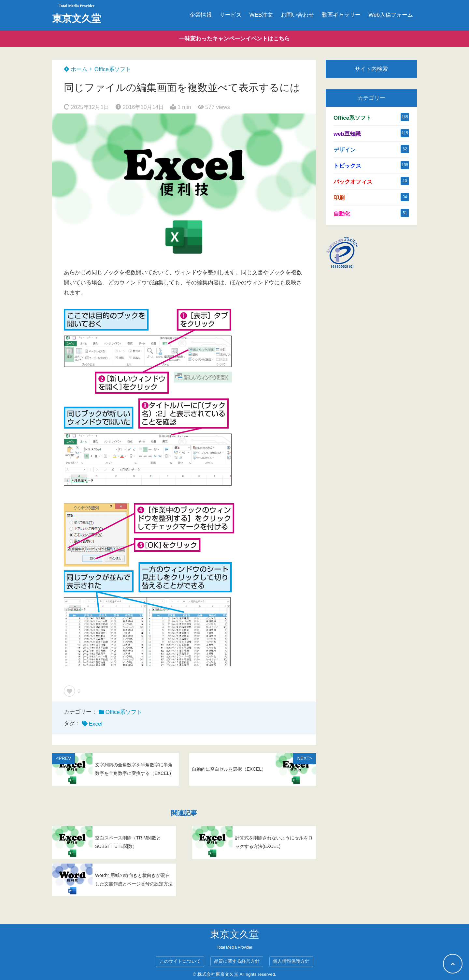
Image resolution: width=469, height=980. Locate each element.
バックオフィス (353, 182)
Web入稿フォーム (391, 15)
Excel (96, 724)
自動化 (342, 214)
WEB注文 (261, 15)
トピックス (347, 166)
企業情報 (201, 15)
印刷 (339, 198)
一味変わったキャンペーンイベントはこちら (234, 39)
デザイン (345, 150)
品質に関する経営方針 (237, 961)
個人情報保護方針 (291, 961)
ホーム (76, 69)
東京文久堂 (77, 18)
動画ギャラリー (341, 15)
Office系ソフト (113, 69)
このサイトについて (180, 961)
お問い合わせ (297, 15)
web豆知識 (347, 134)
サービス (231, 15)
